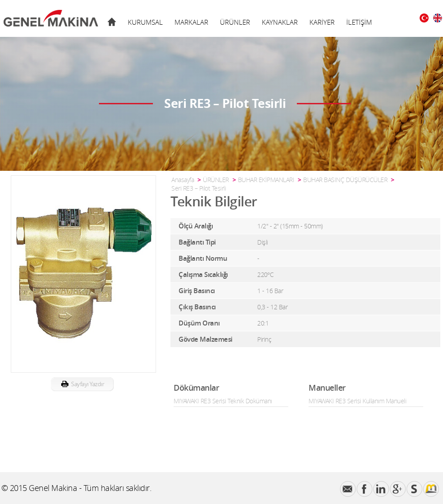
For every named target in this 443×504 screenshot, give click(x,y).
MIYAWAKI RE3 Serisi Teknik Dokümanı (223, 401)
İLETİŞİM (359, 22)
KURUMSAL (145, 22)
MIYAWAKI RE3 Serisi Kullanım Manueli (357, 401)
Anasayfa (183, 180)
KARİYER (322, 22)
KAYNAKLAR (280, 22)
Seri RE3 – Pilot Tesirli (199, 188)
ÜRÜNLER (235, 22)
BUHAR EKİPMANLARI (266, 180)
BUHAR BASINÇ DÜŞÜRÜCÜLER (345, 180)
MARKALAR (191, 22)
